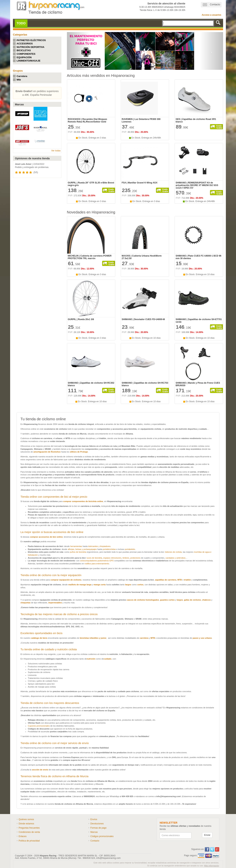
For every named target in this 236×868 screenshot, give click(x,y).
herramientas (76, 546)
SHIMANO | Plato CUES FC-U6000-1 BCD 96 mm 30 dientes (198, 257)
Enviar (207, 835)
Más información (212, 866)
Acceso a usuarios (211, 15)
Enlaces (23, 836)
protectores (135, 558)
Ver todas (56, 151)
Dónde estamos (26, 824)
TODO (21, 23)
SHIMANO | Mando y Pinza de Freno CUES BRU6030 (198, 384)
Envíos (94, 819)
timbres (126, 558)
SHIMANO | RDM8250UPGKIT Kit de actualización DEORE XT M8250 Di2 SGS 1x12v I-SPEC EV (197, 185)
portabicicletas (109, 549)
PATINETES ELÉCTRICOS (31, 40)
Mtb (19, 80)
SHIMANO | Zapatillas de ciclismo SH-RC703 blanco (145, 384)
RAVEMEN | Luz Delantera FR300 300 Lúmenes (141, 120)
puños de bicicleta (78, 552)
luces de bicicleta (94, 558)
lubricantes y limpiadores (99, 546)
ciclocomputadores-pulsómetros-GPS (97, 561)
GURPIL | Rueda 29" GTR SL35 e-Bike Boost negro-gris (91, 184)
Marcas (94, 832)
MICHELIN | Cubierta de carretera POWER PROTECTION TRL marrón (90, 257)
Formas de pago (98, 828)
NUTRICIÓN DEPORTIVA (31, 47)
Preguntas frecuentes (29, 828)
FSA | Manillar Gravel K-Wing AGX (140, 183)
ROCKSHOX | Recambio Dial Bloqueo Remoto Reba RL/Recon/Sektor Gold (87, 120)
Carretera (22, 76)
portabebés (130, 549)
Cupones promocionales (39, 726)
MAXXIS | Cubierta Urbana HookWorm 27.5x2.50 (142, 257)
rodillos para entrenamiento (97, 564)
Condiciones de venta (29, 832)
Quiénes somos (26, 819)
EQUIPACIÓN (24, 57)
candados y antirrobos (176, 558)
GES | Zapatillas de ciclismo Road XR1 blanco (196, 120)
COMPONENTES (26, 54)
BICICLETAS (24, 50)
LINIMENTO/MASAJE (28, 61)
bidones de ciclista (173, 552)
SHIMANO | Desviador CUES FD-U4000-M (143, 319)
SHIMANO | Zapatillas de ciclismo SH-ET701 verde (199, 321)
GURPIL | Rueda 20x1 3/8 (81, 319)
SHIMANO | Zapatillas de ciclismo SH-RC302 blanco (91, 384)
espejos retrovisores (112, 558)
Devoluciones (97, 824)
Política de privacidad (29, 841)
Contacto (211, 5)
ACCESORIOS (25, 44)
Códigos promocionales (102, 836)
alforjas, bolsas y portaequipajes (82, 549)
